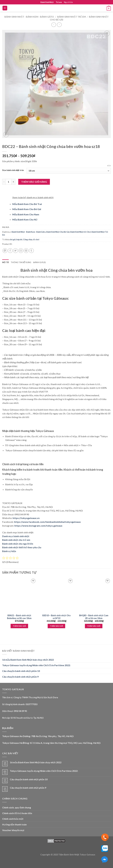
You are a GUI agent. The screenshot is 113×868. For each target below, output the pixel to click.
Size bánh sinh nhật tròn (13, 170)
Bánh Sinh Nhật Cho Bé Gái (58, 232)
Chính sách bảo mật (13, 819)
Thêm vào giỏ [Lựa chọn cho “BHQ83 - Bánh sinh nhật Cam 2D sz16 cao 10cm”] (94, 626)
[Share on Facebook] (10, 251)
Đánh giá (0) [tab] (40, 262)
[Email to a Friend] (21, 251)
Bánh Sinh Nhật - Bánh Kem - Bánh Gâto (29, 17)
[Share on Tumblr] (31, 251)
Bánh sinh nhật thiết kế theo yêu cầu (22, 547)
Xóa (109, 166)
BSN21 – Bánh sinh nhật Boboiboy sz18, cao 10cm (19, 617)
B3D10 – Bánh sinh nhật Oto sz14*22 (56, 617)
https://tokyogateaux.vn (26, 518)
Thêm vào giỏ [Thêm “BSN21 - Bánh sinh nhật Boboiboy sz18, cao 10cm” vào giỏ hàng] (19, 626)
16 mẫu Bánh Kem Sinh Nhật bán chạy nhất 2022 (28, 660)
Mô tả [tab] (5, 262)
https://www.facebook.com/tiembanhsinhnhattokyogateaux (47, 522)
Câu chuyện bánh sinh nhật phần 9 (20, 677)
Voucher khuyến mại (13, 830)
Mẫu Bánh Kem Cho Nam (26, 214)
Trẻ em (59, 2)
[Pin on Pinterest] (26, 251)
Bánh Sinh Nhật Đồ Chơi (81, 232)
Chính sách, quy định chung (17, 807)
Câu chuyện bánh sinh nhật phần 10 (21, 671)
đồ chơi (36, 239)
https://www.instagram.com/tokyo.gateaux (38, 526)
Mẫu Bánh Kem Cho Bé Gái (27, 209)
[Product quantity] (9, 182)
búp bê (19, 239)
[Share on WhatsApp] (5, 251)
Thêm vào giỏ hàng (34, 182)
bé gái (13, 239)
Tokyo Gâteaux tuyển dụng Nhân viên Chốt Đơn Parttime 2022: (36, 665)
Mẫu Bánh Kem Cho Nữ (25, 219)
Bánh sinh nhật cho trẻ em (16, 540)
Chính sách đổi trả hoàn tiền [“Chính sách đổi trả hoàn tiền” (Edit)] (17, 813)
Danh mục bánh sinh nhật (16, 536)
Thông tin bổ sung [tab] (21, 262)
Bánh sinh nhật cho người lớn (18, 544)
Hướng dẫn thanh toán (14, 824)
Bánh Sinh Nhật (47, 2)
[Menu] (5, 8)
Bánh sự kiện (9, 551)
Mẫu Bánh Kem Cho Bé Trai (27, 204)
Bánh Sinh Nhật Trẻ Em (72, 17)
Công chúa (28, 239)
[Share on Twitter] (16, 251)
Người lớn (68, 2)
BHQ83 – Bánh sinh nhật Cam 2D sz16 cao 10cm (94, 617)
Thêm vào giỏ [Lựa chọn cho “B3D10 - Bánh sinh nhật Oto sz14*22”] (56, 626)
